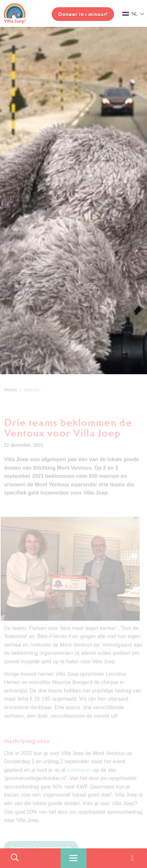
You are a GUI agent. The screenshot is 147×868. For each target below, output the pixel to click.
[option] (73, 201)
